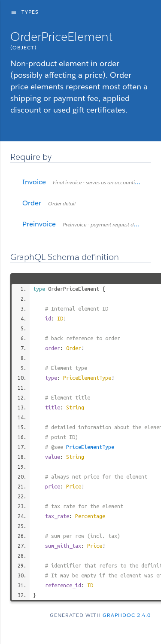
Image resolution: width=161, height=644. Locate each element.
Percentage (90, 516)
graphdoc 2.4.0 (127, 615)
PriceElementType (87, 378)
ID (60, 318)
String (75, 407)
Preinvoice (87, 224)
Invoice (87, 182)
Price (74, 486)
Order (74, 348)
